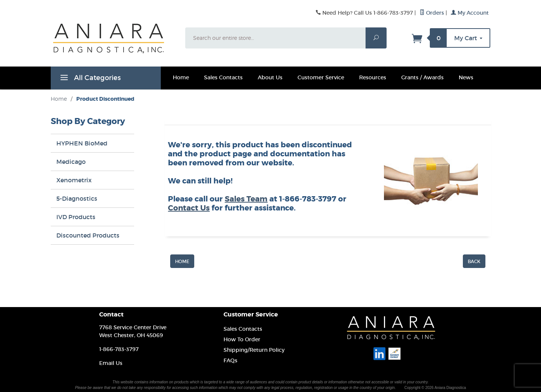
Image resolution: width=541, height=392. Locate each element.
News (466, 77)
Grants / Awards (422, 77)
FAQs (230, 360)
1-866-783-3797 (119, 349)
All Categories (89, 79)
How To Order (242, 339)
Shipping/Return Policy (254, 350)
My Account (470, 13)
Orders (432, 13)
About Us (270, 77)
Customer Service (321, 77)
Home (181, 77)
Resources (373, 77)
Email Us (111, 363)
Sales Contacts (223, 77)
